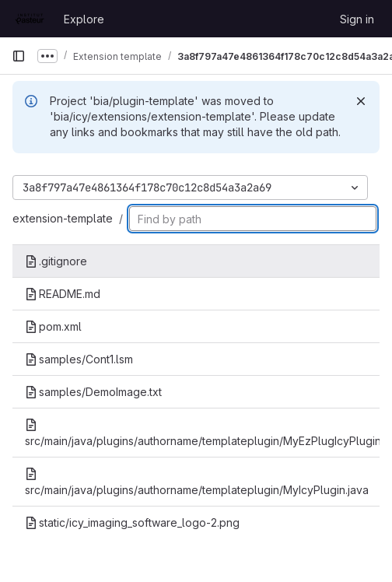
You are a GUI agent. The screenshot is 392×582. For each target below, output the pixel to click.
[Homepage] (30, 19)
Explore (84, 19)
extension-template (63, 218)
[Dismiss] (361, 101)
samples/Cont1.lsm (79, 359)
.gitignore (56, 261)
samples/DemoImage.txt (93, 392)
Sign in (357, 19)
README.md (63, 294)
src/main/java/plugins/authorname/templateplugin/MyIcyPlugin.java (197, 482)
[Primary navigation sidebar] (19, 56)
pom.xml (53, 326)
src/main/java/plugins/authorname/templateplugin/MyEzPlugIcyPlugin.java (202, 433)
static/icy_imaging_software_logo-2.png (132, 522)
